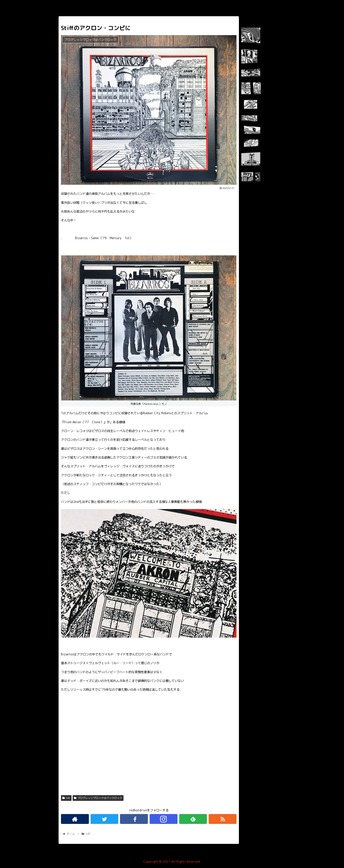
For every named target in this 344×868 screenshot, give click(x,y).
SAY (66, 798)
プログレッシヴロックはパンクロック (98, 798)
